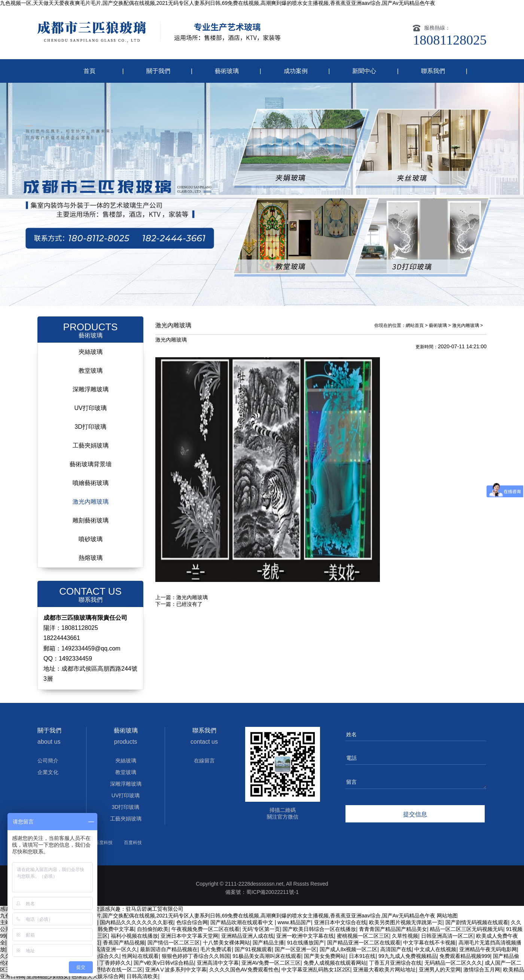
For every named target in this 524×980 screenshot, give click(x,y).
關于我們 (158, 71)
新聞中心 (364, 71)
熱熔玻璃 (91, 558)
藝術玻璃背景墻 (91, 464)
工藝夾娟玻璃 (91, 445)
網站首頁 (415, 325)
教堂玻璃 (91, 371)
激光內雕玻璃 (91, 502)
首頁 (89, 71)
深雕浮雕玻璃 (91, 389)
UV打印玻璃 (90, 408)
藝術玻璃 (227, 71)
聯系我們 (433, 71)
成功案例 (296, 71)
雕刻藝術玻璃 (91, 520)
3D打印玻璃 (90, 427)
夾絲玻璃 (91, 352)
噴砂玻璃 (91, 539)
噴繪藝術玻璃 (91, 483)
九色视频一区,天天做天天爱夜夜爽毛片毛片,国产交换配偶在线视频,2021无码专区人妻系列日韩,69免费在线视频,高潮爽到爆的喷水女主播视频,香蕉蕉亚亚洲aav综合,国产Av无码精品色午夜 (218, 3)
